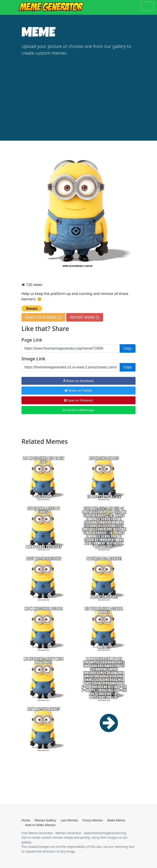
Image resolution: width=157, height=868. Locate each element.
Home (26, 820)
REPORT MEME (85, 317)
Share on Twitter (79, 390)
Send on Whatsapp (78, 410)
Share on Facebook (78, 381)
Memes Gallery (46, 820)
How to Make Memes (40, 825)
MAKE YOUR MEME (43, 317)
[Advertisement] (78, 94)
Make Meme (116, 820)
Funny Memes (93, 820)
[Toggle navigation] (147, 6)
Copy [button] (128, 348)
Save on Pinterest (78, 400)
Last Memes (69, 820)
